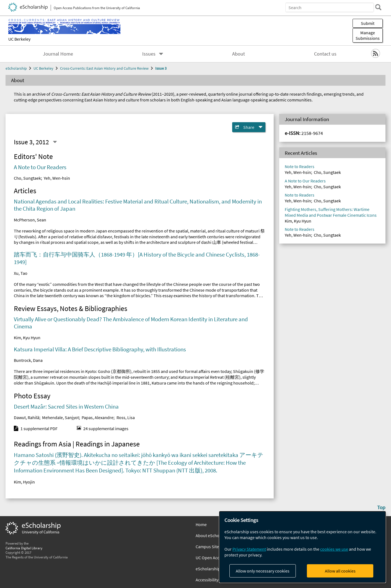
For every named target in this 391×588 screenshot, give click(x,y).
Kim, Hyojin (24, 482)
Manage (368, 35)
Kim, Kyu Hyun (27, 338)
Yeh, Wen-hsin (57, 178)
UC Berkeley (19, 39)
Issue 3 (161, 68)
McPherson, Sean (30, 220)
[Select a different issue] (55, 142)
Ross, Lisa (126, 417)
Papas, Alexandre (98, 417)
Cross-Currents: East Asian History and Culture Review (104, 68)
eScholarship (16, 68)
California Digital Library (24, 548)
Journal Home (58, 54)
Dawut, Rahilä (27, 417)
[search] (378, 7)
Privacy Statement (249, 549)
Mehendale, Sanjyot (60, 417)
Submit (368, 23)
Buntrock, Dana (28, 360)
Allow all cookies (340, 571)
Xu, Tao (21, 273)
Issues (149, 54)
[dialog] (302, 547)
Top (381, 507)
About (239, 54)
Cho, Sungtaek (27, 178)
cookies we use (334, 549)
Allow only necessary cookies (263, 571)
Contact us (325, 54)
